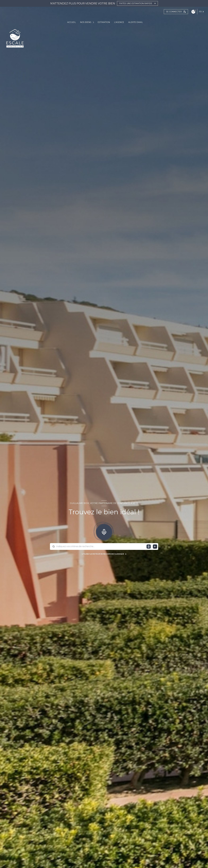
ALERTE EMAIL (136, 22)
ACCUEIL (72, 22)
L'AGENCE (119, 22)
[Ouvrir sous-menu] (94, 22)
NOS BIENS (86, 22)
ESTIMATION (104, 22)
